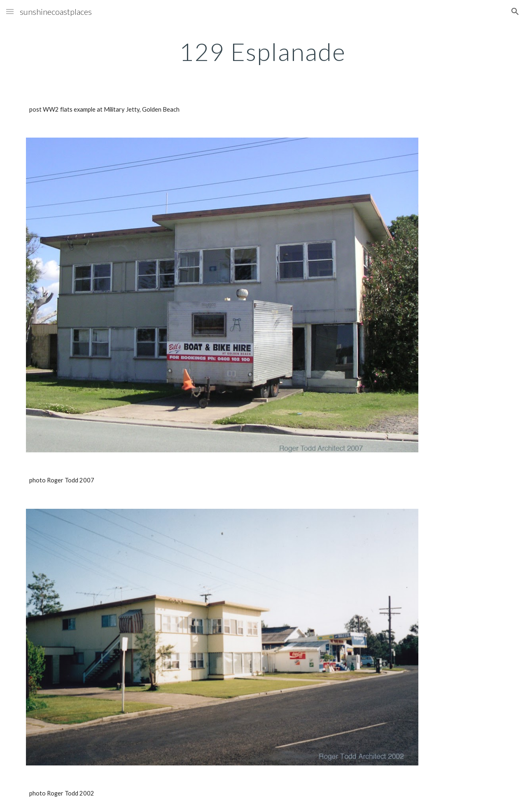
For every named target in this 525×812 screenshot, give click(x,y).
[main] (263, 51)
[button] (10, 11)
